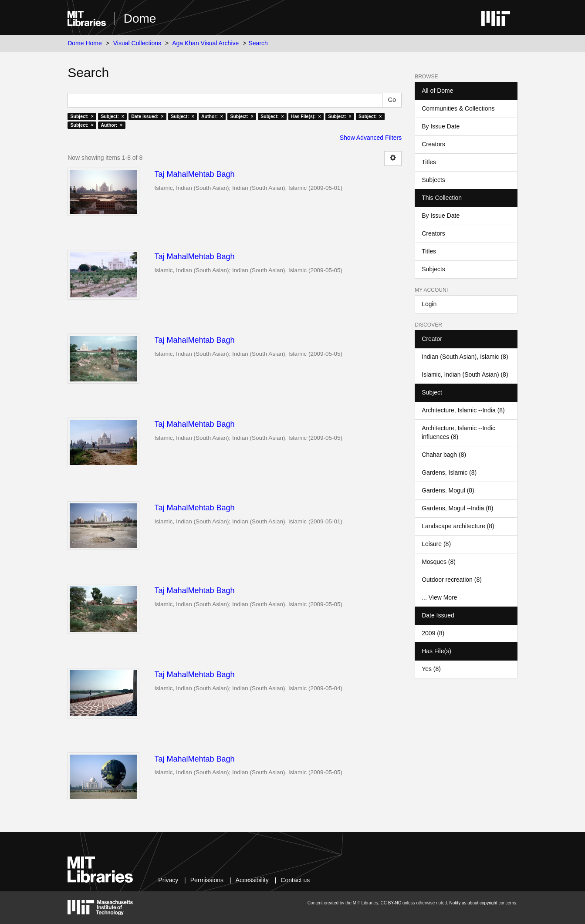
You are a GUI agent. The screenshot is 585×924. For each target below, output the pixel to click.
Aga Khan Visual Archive (205, 43)
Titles (429, 162)
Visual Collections (137, 43)
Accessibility (252, 880)
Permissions (207, 880)
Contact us (295, 880)
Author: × (212, 116)
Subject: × (82, 116)
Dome (140, 19)
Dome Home (85, 43)
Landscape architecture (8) (458, 526)
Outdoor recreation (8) (452, 580)
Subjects (433, 180)
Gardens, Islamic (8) (449, 472)
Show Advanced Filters (371, 138)
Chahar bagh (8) (444, 455)
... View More (439, 597)
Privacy (168, 880)
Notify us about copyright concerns (483, 903)
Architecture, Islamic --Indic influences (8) (458, 432)
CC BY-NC (391, 903)
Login (429, 304)
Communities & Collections (458, 108)
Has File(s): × (306, 116)
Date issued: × (147, 116)
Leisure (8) (436, 544)
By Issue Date (441, 126)
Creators (433, 144)
